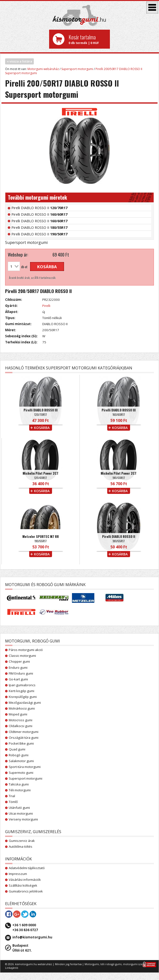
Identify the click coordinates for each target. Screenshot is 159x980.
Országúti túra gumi (24, 738)
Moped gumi (18, 714)
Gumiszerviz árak (22, 841)
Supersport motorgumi (77, 69)
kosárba (47, 267)
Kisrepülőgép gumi (23, 697)
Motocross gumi (21, 720)
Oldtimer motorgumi (24, 732)
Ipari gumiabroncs (22, 685)
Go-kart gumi (18, 679)
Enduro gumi (18, 668)
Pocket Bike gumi (21, 743)
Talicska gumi (19, 784)
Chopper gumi (19, 661)
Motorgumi (92, 964)
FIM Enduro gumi (21, 673)
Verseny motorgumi (23, 819)
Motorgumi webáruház (43, 69)
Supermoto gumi (21, 773)
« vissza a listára (19, 61)
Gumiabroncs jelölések (26, 891)
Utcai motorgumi (21, 813)
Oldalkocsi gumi (21, 726)
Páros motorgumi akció (26, 650)
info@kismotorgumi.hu (32, 937)
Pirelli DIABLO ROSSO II (39, 208)
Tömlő (13, 802)
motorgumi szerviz (135, 964)
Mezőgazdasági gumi (25, 703)
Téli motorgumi (20, 790)
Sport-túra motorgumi (25, 767)
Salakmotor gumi (21, 761)
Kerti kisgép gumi (22, 691)
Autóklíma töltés (21, 846)
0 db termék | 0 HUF (87, 39)
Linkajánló (12, 968)
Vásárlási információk (25, 880)
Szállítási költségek (23, 885)
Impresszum (18, 874)
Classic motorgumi (22, 656)
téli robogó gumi (111, 964)
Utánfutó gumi (19, 808)
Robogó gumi (19, 755)
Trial (12, 796)
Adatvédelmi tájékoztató (27, 868)
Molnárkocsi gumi (22, 708)
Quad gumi (17, 749)
